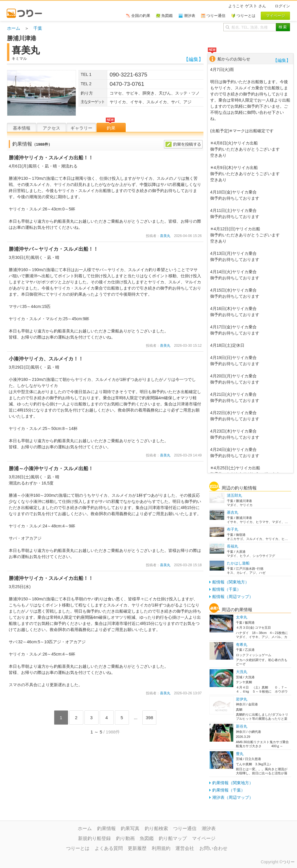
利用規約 (161, 848)
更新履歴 (137, 848)
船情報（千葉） (227, 589)
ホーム (14, 28)
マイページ (204, 838)
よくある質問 (109, 848)
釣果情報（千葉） (229, 790)
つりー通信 (185, 828)
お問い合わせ (213, 848)
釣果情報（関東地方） (233, 783)
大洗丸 (242, 672)
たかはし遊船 (238, 563)
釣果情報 (106, 828)
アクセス (51, 128)
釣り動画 (125, 838)
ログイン (282, 6)
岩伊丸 (242, 699)
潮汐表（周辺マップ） (233, 797)
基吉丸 (233, 512)
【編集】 (194, 59)
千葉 (38, 28)
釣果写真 (130, 828)
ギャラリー (81, 128)
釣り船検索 (156, 828)
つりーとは (78, 848)
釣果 (111, 128)
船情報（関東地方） (231, 582)
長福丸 (233, 546)
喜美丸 (165, 236)
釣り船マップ (173, 838)
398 (150, 718)
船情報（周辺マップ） (233, 597)
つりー (289, 862)
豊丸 (240, 754)
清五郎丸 (234, 495)
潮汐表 (209, 828)
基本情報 (22, 128)
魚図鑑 (147, 838)
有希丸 (242, 645)
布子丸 (233, 529)
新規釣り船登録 (94, 838)
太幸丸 (242, 617)
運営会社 (185, 848)
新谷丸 (242, 726)
